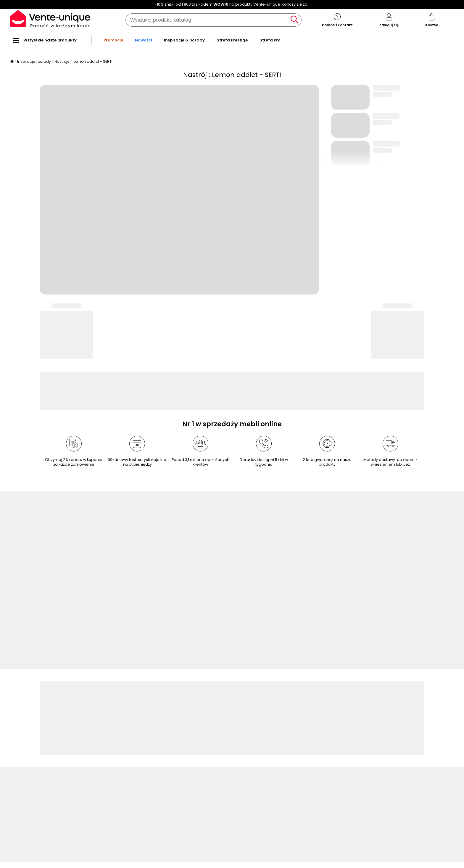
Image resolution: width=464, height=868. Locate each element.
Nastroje (62, 61)
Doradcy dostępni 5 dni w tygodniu (264, 462)
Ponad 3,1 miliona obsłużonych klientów (200, 462)
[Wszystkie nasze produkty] (16, 40)
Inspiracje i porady (34, 61)
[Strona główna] (12, 62)
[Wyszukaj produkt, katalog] (214, 20)
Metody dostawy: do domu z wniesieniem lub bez (390, 462)
